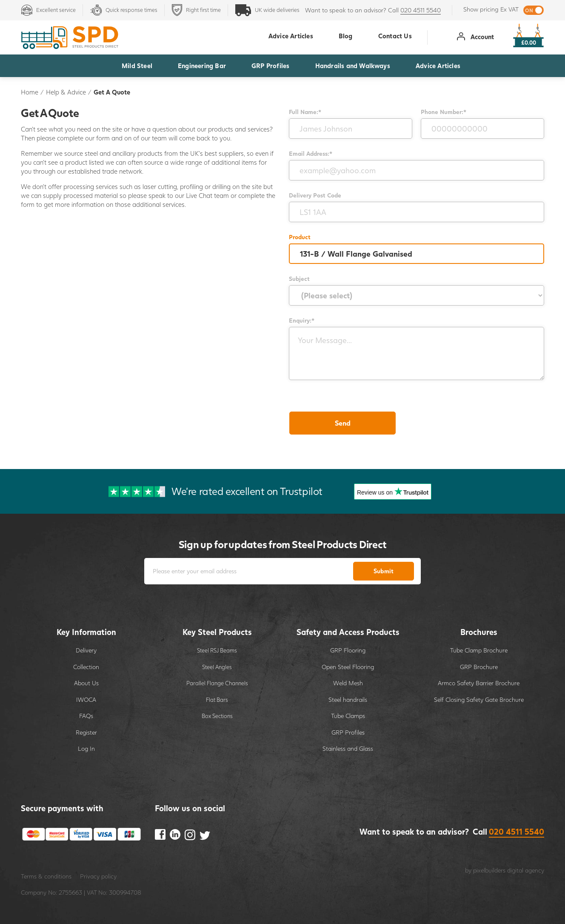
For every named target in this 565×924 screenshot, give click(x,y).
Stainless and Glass (348, 748)
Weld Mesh (348, 683)
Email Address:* (311, 153)
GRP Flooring (348, 650)
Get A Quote (112, 92)
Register (86, 732)
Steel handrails (348, 699)
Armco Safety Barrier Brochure (479, 683)
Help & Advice (66, 92)
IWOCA (86, 699)
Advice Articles (438, 66)
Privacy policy (98, 876)
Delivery (86, 650)
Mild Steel (137, 66)
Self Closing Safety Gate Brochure (479, 699)
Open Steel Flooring (348, 667)
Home (30, 92)
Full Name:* (305, 112)
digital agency (526, 870)
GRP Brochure (479, 667)
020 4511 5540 (421, 10)
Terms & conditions (46, 876)
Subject (299, 279)
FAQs (86, 716)
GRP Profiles (270, 66)
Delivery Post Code (315, 195)
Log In (86, 748)
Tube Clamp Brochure (479, 650)
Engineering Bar (202, 66)
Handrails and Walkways (353, 66)
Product (300, 237)
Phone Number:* (444, 112)
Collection (86, 667)
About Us (86, 683)
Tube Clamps (348, 716)
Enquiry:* (302, 320)
